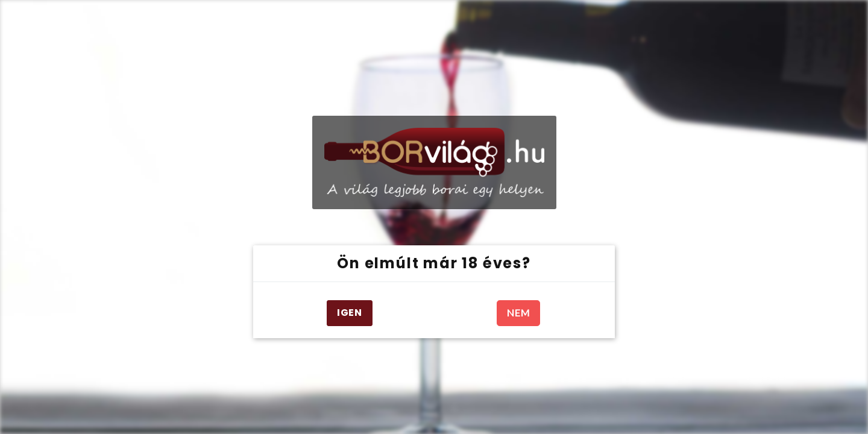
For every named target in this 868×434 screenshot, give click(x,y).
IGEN (350, 313)
